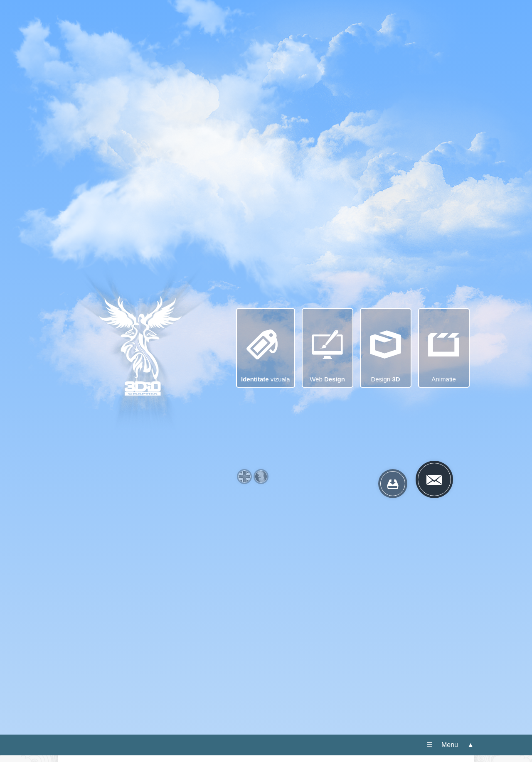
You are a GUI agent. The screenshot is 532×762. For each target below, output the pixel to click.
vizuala (266, 344)
